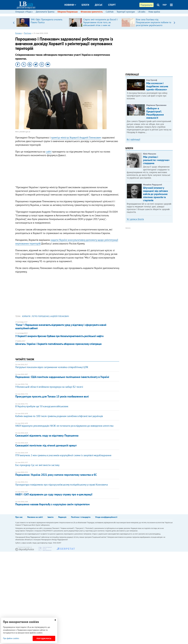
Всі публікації (133, 139)
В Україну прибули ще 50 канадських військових (42, 406)
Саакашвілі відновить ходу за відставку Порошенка (47, 435)
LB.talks (142, 12)
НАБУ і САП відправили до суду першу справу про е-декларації (54, 494)
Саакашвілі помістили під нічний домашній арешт (46, 445)
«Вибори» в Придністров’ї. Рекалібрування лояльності (155, 113)
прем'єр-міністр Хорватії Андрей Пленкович (76, 138)
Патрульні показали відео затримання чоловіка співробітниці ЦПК (52, 367)
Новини (70, 5)
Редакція (62, 517)
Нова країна (154, 12)
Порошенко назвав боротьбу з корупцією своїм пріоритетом (52, 504)
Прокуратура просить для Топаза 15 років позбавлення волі (52, 396)
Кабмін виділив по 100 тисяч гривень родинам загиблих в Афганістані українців (59, 416)
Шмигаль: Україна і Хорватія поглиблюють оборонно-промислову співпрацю (58, 344)
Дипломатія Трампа (45, 12)
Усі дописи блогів (135, 219)
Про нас (19, 517)
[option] (42, 23)
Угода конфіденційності (106, 517)
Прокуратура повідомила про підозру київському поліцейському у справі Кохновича (62, 485)
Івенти (51, 517)
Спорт (112, 5)
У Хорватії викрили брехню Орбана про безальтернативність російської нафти (59, 336)
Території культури (126, 12)
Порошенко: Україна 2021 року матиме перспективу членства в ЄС (56, 475)
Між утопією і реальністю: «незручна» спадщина (156, 160)
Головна (18, 33)
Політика (28, 33)
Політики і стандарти (81, 517)
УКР (165, 5)
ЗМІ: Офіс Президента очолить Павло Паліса (46, 21)
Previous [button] (14, 23)
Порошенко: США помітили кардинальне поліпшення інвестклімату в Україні (62, 377)
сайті (49, 152)
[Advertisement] (67, 172)
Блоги (85, 5)
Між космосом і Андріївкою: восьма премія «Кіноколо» (157, 86)
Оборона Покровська (67, 12)
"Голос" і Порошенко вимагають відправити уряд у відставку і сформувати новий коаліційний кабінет (61, 327)
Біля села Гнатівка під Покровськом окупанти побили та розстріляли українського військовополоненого (154, 24)
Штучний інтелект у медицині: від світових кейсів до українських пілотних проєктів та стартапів (155, 194)
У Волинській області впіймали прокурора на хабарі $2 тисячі (49, 387)
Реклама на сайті (35, 517)
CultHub (110, 12)
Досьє (99, 5)
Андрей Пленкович (60, 316)
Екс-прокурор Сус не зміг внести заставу (37, 465)
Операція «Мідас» (24, 12)
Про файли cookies (11, 638)
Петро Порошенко (41, 316)
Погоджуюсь (44, 638)
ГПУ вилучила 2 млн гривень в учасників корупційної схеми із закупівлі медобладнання (63, 455)
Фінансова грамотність (92, 12)
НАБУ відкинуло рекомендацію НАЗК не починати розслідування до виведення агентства (64, 426)
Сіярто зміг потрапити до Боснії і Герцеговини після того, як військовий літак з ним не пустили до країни (100, 24)
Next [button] (174, 23)
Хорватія (26, 316)
